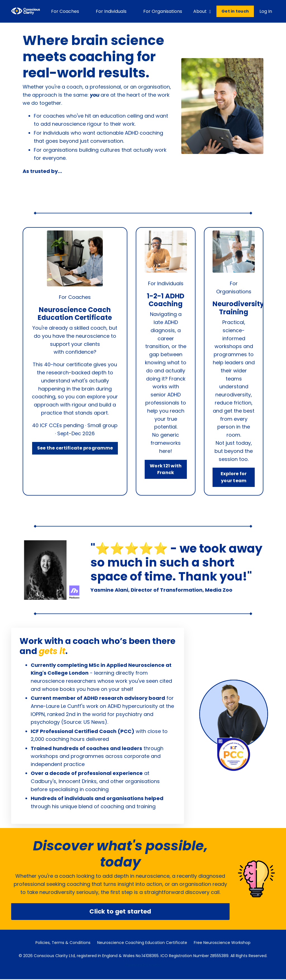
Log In (266, 11)
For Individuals (111, 11)
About (202, 11)
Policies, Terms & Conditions (63, 943)
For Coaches (65, 11)
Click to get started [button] (120, 912)
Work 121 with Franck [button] (166, 469)
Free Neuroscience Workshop (222, 943)
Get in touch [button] (235, 11)
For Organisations (163, 11)
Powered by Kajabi (143, 966)
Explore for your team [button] (234, 477)
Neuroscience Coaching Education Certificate (142, 943)
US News (94, 723)
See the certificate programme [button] (75, 449)
